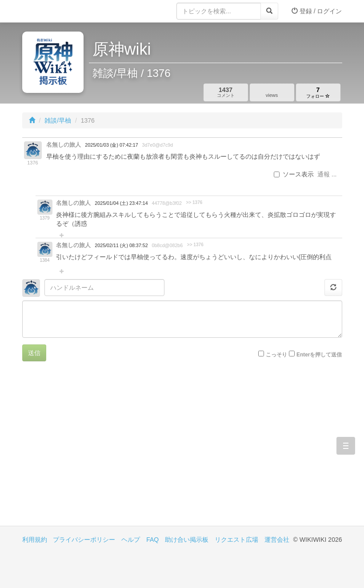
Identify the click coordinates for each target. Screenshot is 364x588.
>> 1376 (194, 202)
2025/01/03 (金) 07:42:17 (111, 145)
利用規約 (35, 540)
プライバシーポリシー (84, 540)
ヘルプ (131, 540)
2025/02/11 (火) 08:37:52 (121, 245)
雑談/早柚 (58, 120)
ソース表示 (294, 174)
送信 (34, 353)
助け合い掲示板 (187, 540)
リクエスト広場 (236, 540)
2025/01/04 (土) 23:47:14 (121, 203)
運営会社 (277, 540)
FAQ (152, 540)
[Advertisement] (102, 450)
